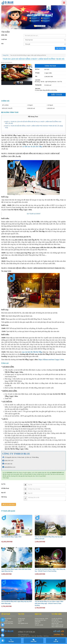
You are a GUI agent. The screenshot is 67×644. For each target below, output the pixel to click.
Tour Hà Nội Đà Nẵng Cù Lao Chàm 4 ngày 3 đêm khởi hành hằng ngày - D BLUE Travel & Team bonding (49, 603)
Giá (2, 44)
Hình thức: (38, 89)
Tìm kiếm (60, 48)
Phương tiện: (38, 85)
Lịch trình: (38, 80)
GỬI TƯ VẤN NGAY (9, 504)
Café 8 (20, 622)
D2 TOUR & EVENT (34, 214)
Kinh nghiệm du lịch (23, 623)
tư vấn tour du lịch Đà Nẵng (32, 147)
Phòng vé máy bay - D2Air (41, 619)
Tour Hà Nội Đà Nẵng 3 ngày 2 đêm (11, 537)
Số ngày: (37, 73)
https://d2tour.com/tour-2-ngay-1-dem (51, 360)
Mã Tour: (37, 69)
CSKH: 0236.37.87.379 (57, 625)
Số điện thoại (5, 488)
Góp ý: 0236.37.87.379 (57, 627)
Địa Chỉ (3, 493)
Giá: (36, 76)
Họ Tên (3, 484)
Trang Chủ (6, 55)
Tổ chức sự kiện (39, 625)
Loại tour (4, 39)
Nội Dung (4, 497)
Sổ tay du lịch (22, 619)
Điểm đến (4, 35)
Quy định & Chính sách (7, 623)
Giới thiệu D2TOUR (6, 619)
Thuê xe (37, 623)
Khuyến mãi (21, 620)
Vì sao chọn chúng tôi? (7, 622)
